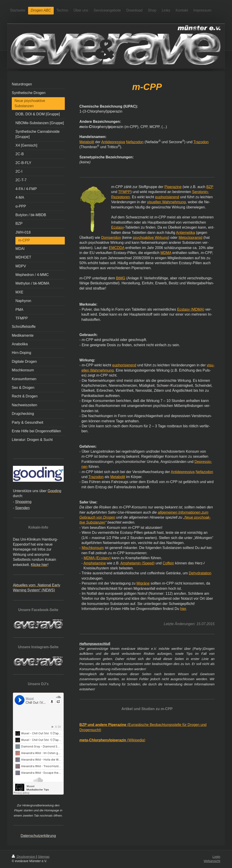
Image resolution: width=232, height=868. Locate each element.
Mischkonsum (93, 548)
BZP (210, 187)
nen (85, 467)
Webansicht (212, 861)
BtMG (121, 278)
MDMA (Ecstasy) (97, 558)
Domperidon (111, 238)
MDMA (166, 253)
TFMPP (124, 192)
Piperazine (173, 187)
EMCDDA (116, 248)
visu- (210, 365)
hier (183, 609)
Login (216, 857)
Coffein (168, 563)
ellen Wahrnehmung (98, 370)
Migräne (143, 583)
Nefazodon (135, 142)
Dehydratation (200, 573)
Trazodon (201, 142)
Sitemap (44, 857)
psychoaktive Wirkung (150, 238)
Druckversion (24, 857)
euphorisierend (167, 197)
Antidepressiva (113, 142)
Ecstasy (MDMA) (191, 309)
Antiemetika (186, 233)
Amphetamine (95, 563)
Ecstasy (118, 227)
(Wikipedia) (112, 740)
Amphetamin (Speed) (137, 563)
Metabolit (87, 142)
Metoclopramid (190, 238)
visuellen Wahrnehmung (166, 202)
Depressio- (203, 462)
